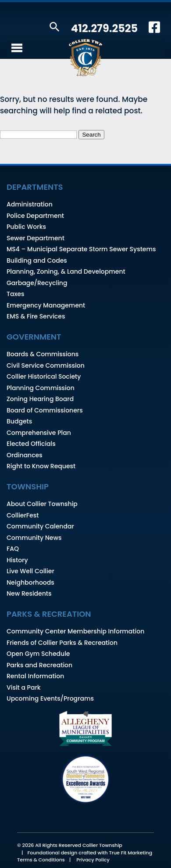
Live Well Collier (30, 571)
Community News (34, 538)
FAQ (13, 549)
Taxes (16, 294)
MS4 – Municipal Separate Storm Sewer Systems (81, 249)
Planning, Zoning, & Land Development (66, 271)
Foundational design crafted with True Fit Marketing (90, 853)
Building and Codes (37, 260)
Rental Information (35, 676)
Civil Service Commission (46, 365)
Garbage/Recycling (37, 283)
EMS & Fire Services (36, 316)
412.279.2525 (104, 28)
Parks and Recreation (39, 665)
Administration (30, 204)
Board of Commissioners (45, 410)
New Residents (29, 593)
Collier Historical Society (44, 376)
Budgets (19, 421)
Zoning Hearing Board (40, 399)
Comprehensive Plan (39, 433)
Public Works (26, 227)
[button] (55, 27)
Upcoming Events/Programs (50, 698)
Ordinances (25, 455)
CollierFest (23, 515)
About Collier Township (42, 504)
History (17, 560)
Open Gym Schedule (38, 654)
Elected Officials (31, 444)
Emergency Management (46, 305)
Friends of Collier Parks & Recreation (62, 643)
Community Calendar (40, 526)
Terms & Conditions (41, 860)
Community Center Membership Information (75, 631)
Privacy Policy (93, 860)
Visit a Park (24, 687)
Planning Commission (41, 388)
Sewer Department (36, 238)
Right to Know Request (41, 466)
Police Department (35, 216)
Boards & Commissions (43, 354)
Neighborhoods (30, 582)
